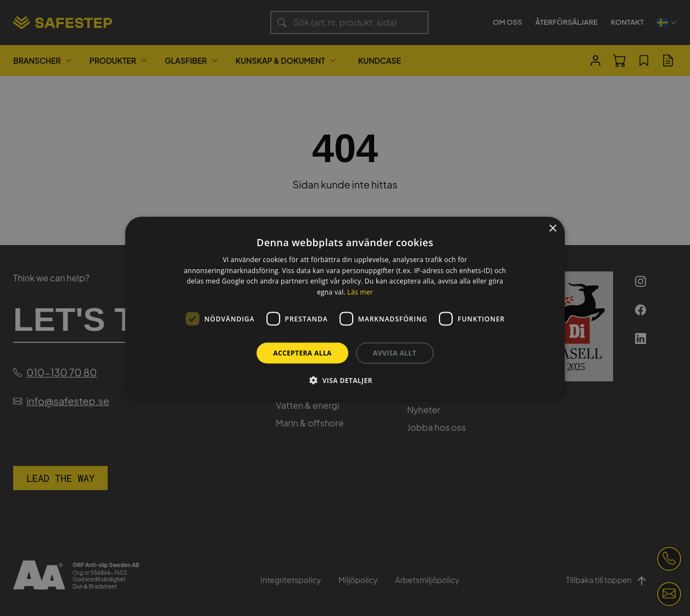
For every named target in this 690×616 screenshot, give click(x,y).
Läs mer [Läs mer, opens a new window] (360, 292)
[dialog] (345, 308)
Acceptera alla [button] (302, 353)
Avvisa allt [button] (395, 353)
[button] (345, 380)
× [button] (552, 228)
